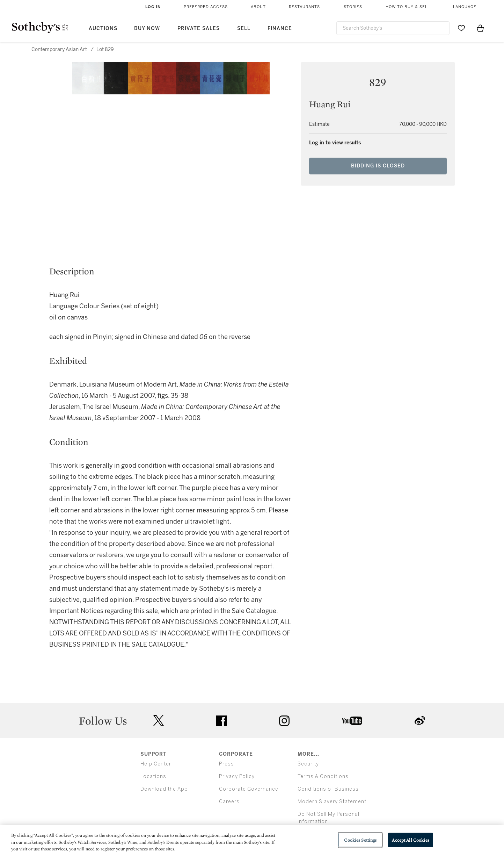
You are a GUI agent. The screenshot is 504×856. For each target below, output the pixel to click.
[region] (252, 840)
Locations (153, 776)
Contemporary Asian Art (59, 49)
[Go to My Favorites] (461, 28)
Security (308, 764)
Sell (244, 28)
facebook (221, 721)
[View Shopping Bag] (480, 28)
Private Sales (199, 28)
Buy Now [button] (147, 28)
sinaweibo (420, 721)
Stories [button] (353, 7)
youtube (352, 721)
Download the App (164, 789)
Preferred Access (206, 7)
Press (227, 764)
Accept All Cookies (410, 840)
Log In (153, 7)
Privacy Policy (237, 776)
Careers (229, 802)
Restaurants (304, 7)
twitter (159, 721)
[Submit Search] (441, 28)
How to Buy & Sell (408, 7)
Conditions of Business (328, 789)
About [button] (258, 7)
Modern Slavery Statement (332, 802)
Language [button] (465, 7)
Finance (280, 28)
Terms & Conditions (323, 776)
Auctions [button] (103, 28)
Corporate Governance (249, 789)
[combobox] (393, 28)
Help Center (156, 764)
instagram (284, 721)
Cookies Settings (360, 840)
